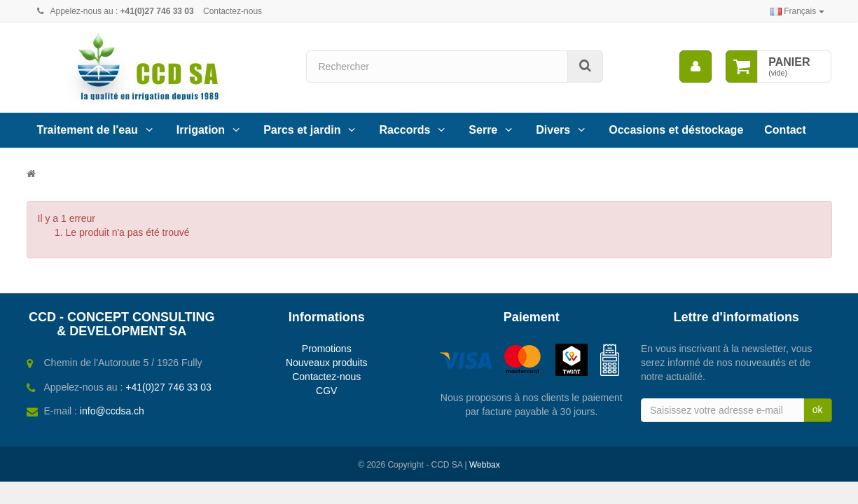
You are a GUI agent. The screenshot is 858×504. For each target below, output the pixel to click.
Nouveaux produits (327, 363)
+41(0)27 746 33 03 (168, 387)
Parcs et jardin (302, 130)
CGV (326, 391)
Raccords (404, 130)
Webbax (485, 465)
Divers (553, 130)
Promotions (327, 349)
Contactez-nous (233, 11)
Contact (785, 130)
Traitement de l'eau (88, 130)
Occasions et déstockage (676, 130)
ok (818, 409)
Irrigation (201, 130)
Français (797, 11)
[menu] (696, 66)
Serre (483, 130)
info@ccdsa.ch (112, 411)
